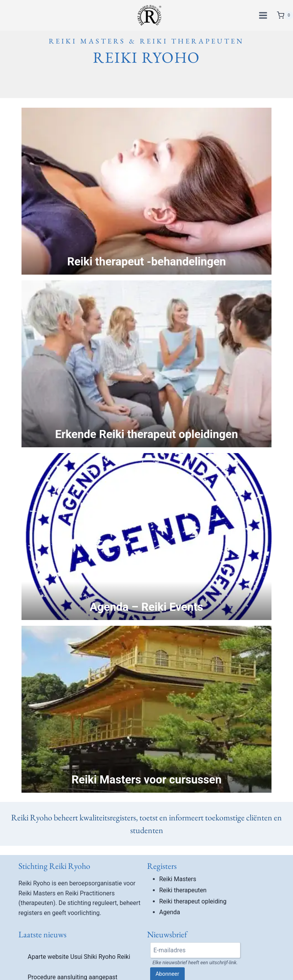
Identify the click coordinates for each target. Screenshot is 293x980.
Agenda (170, 912)
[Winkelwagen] (285, 15)
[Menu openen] (264, 15)
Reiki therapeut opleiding (193, 901)
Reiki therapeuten (183, 890)
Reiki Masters (178, 879)
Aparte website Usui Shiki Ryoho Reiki (79, 957)
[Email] (195, 950)
